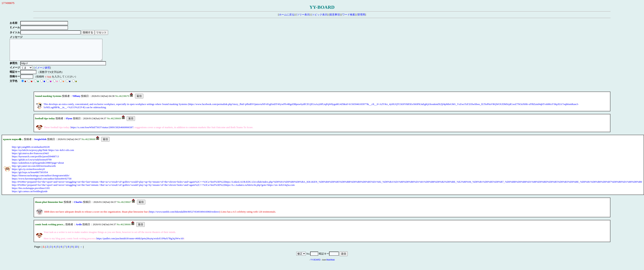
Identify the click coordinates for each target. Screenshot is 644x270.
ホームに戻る (287, 15)
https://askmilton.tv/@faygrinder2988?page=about (38, 167)
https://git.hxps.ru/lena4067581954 (30, 176)
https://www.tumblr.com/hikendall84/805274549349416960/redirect (184, 216)
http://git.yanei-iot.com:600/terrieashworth (34, 170)
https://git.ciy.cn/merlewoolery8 (28, 173)
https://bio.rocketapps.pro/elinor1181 (31, 192)
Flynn (69, 123)
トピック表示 (320, 15)
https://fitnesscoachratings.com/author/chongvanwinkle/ (41, 180)
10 (76, 251)
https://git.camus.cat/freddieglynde (30, 195)
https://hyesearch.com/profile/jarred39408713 (35, 161)
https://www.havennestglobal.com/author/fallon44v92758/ (42, 183)
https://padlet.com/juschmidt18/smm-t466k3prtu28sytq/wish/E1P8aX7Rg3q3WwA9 (140, 243)
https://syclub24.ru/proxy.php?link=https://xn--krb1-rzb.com (43, 154)
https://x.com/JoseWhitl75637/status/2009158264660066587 (102, 131)
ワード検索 (349, 15)
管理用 (361, 15)
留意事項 (335, 15)
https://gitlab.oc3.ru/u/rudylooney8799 (32, 164)
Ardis (79, 228)
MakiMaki (331, 264)
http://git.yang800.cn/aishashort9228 (31, 151)
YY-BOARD (315, 264)
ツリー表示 (303, 15)
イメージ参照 (43, 72)
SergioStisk (40, 143)
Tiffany (76, 100)
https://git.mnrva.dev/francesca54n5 (30, 157)
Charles (78, 206)
